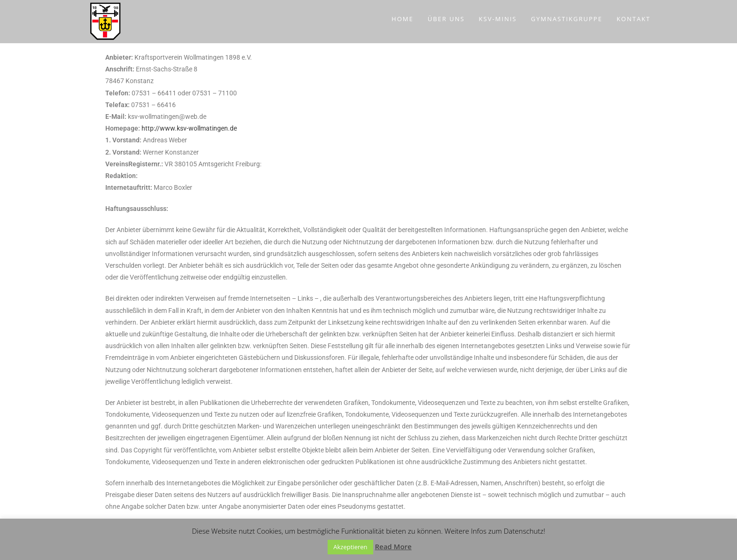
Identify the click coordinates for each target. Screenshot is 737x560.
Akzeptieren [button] (350, 547)
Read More (393, 546)
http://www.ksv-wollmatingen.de (189, 128)
